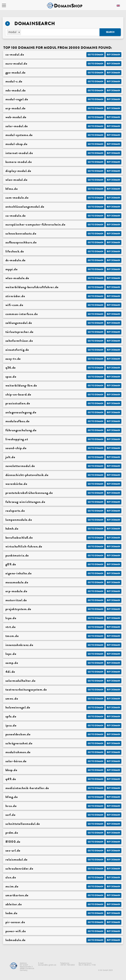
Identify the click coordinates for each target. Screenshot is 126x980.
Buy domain (113, 55)
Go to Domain (95, 55)
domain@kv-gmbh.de (47, 965)
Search (110, 32)
